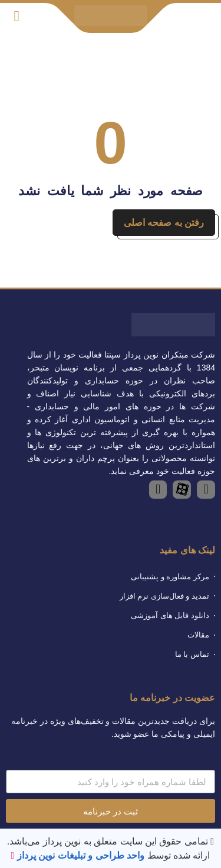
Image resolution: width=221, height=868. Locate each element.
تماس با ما (192, 654)
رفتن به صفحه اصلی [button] (164, 223)
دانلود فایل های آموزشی (170, 615)
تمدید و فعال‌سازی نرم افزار (164, 596)
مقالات (198, 635)
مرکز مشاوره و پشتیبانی (170, 577)
